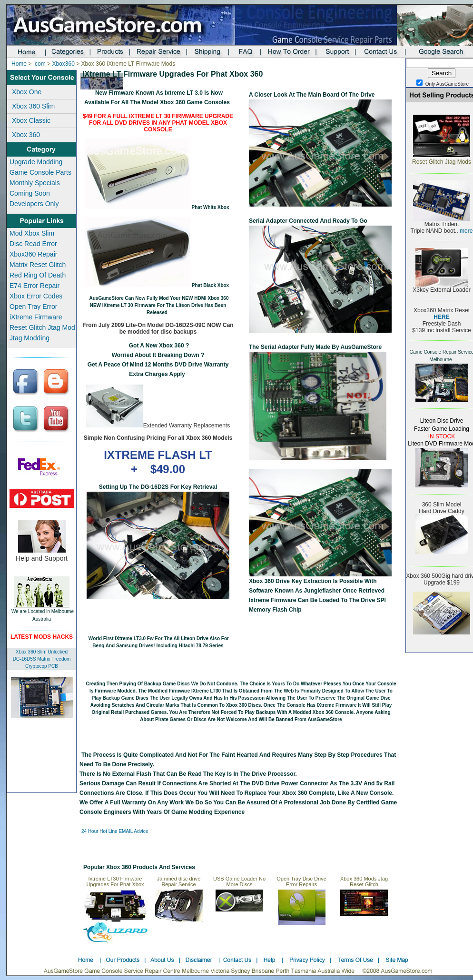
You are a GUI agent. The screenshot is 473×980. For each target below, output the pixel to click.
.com (39, 64)
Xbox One (27, 92)
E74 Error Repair (34, 286)
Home (19, 64)
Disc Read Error (33, 244)
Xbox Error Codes (36, 296)
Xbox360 (63, 64)
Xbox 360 (26, 135)
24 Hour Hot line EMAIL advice (115, 831)
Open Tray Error (33, 307)
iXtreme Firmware (36, 317)
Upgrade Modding (36, 162)
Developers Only (34, 204)
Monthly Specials (35, 183)
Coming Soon (30, 193)
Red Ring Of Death (38, 275)
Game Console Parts (40, 172)
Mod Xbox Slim (32, 233)
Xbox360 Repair (33, 254)
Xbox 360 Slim (33, 106)
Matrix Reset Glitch (38, 265)
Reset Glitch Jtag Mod (42, 327)
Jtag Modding (30, 338)
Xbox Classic (31, 120)
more (466, 231)
